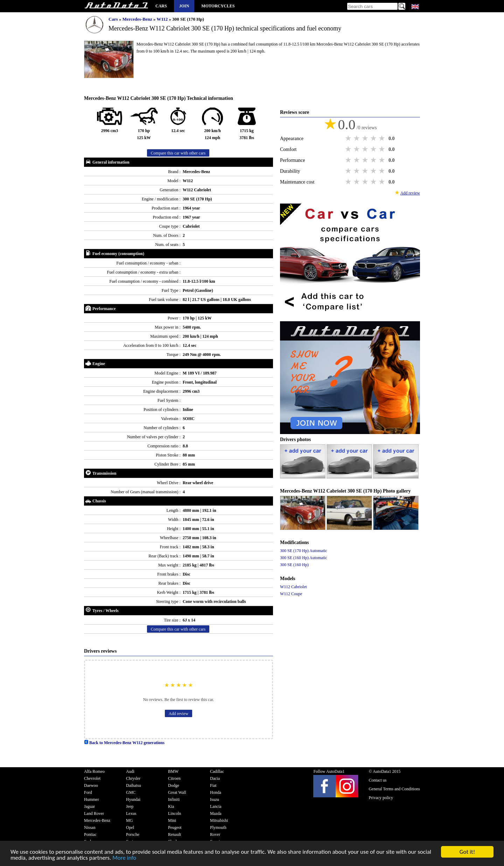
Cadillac (217, 771)
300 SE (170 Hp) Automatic (304, 551)
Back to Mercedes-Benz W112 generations (124, 743)
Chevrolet (92, 778)
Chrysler (133, 778)
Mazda (216, 813)
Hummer (92, 799)
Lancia (216, 806)
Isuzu (215, 799)
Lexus (131, 813)
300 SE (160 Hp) (294, 565)
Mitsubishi (219, 820)
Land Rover (94, 813)
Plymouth (218, 827)
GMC (131, 792)
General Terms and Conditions (394, 789)
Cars (161, 6)
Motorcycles (218, 6)
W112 (163, 19)
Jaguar (89, 806)
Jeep (130, 806)
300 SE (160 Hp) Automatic (304, 558)
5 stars (383, 138)
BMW (173, 771)
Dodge (174, 785)
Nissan (90, 827)
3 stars (366, 138)
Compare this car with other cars (178, 153)
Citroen (174, 778)
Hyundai (133, 799)
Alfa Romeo (94, 771)
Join (184, 6)
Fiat (213, 785)
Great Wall (177, 792)
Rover (215, 834)
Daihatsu (134, 785)
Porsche (133, 834)
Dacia (215, 778)
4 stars (374, 138)
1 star (349, 138)
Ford (88, 792)
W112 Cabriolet (293, 587)
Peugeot (175, 827)
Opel (130, 827)
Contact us (377, 780)
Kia (171, 806)
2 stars (357, 138)
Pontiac (90, 834)
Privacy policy (381, 798)
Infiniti (174, 799)
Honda (216, 792)
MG (129, 820)
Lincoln (174, 813)
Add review (178, 714)
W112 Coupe (291, 594)
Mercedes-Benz (138, 19)
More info (124, 859)
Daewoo (91, 785)
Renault (174, 834)
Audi (130, 771)
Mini (172, 820)
